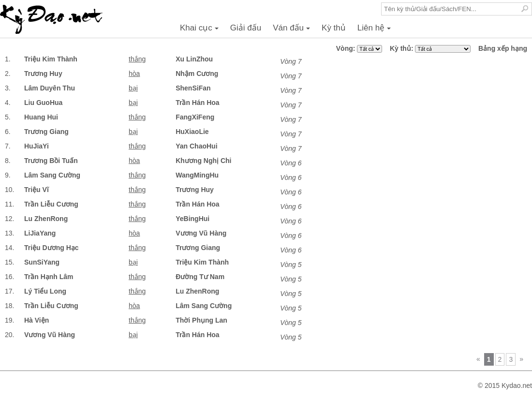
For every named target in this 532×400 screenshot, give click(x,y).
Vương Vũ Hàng (201, 233)
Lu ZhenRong (46, 219)
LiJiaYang (40, 233)
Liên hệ (376, 30)
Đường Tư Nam (200, 277)
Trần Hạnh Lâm (49, 277)
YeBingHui (192, 219)
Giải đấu (246, 28)
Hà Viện (37, 320)
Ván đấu (293, 30)
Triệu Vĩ (37, 190)
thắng (137, 59)
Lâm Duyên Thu (50, 88)
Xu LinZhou (194, 59)
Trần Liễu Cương (51, 204)
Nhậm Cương (197, 74)
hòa (134, 74)
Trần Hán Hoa (197, 103)
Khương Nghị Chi (203, 161)
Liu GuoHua (43, 103)
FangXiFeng (195, 117)
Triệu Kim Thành (51, 59)
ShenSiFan (193, 88)
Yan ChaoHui (196, 146)
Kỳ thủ (334, 28)
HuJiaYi (37, 146)
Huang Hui (41, 117)
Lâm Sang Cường (52, 175)
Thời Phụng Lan (201, 320)
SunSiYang (42, 262)
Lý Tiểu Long (45, 291)
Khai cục (201, 30)
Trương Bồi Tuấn (51, 161)
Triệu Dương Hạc (52, 248)
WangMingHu (197, 175)
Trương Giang (46, 132)
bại (133, 88)
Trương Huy (43, 74)
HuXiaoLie (192, 132)
